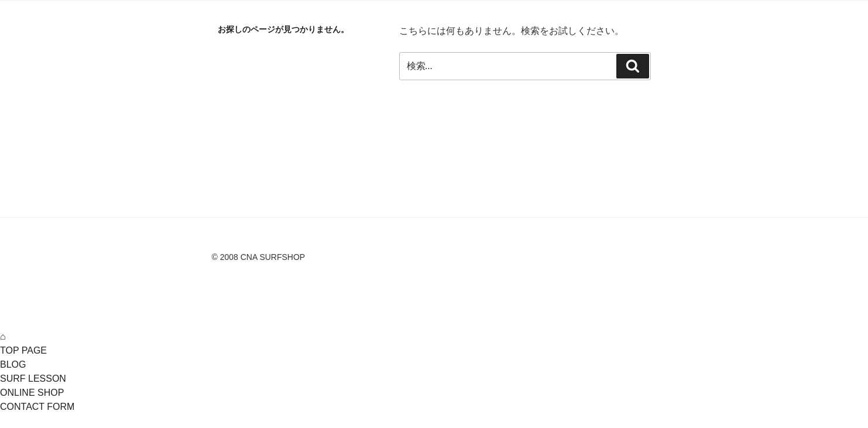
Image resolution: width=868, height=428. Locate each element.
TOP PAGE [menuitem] (23, 350)
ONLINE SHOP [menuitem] (32, 393)
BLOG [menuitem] (13, 364)
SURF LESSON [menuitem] (33, 379)
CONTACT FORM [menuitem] (37, 407)
